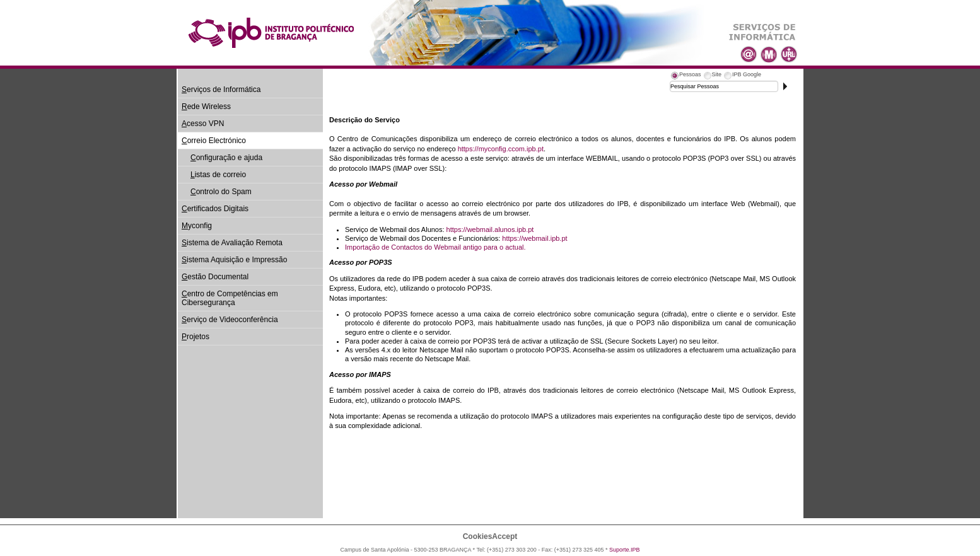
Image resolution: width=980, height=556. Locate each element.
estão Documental (215, 277)
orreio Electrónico (214, 141)
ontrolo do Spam (221, 192)
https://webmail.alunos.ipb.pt (490, 229)
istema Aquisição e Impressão (234, 260)
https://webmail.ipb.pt (534, 238)
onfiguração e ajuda (226, 158)
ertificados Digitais (215, 209)
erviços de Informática (221, 90)
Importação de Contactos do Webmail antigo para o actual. (435, 247)
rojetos (195, 337)
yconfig (197, 226)
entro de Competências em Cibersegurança (230, 298)
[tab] (685, 76)
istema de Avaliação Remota (232, 243)
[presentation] (685, 76)
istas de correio (218, 175)
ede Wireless (206, 107)
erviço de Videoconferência (230, 320)
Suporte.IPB (625, 550)
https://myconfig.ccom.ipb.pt (501, 149)
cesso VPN (203, 124)
